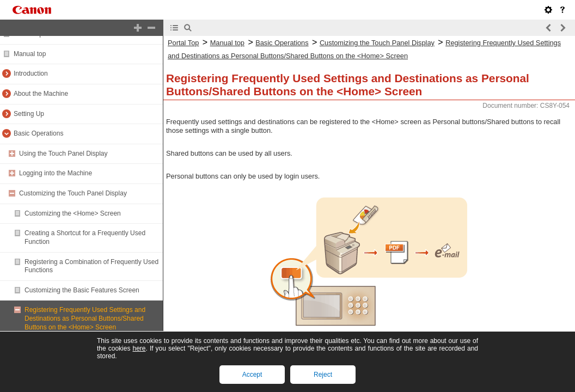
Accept (252, 375)
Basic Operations (38, 133)
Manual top (30, 54)
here (139, 348)
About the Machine (41, 94)
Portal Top (183, 43)
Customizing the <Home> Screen (73, 213)
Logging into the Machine (56, 173)
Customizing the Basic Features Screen (82, 290)
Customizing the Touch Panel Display (73, 193)
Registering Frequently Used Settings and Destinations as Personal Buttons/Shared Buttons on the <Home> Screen (85, 318)
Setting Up (29, 114)
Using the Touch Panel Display (63, 154)
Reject (323, 375)
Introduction (31, 73)
